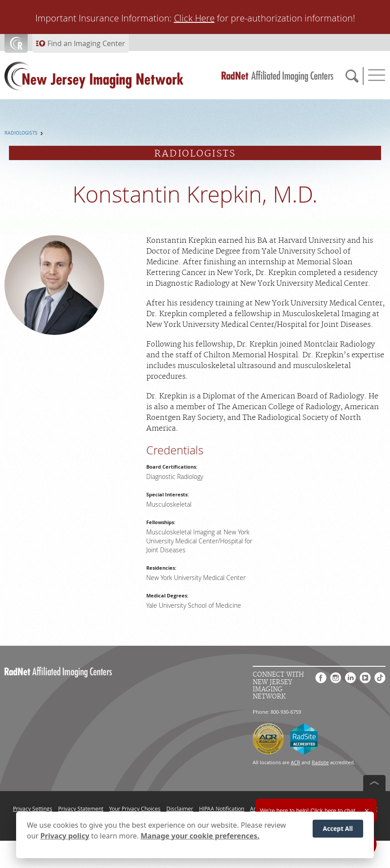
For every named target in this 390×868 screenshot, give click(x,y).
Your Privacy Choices (135, 809)
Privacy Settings (33, 809)
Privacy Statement (81, 809)
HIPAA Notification (222, 809)
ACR (295, 762)
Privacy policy (65, 837)
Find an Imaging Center (86, 43)
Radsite (320, 762)
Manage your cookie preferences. (200, 837)
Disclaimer (180, 809)
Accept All (338, 830)
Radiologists (21, 133)
